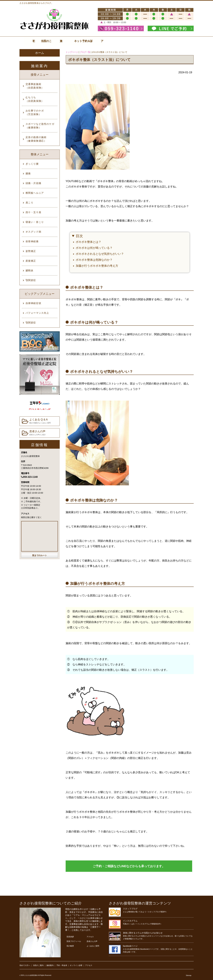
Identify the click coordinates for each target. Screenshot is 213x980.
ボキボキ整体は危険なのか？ (94, 260)
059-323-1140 (29, 477)
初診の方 (38, 41)
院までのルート (40, 555)
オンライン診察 (76, 965)
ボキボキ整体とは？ (88, 242)
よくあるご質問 (93, 946)
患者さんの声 (34, 433)
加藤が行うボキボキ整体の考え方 (97, 266)
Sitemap (189, 975)
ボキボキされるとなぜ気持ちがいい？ (100, 254)
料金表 (124, 41)
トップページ (72, 52)
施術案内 (96, 41)
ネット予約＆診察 (153, 41)
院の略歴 (70, 946)
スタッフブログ (130, 909)
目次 (79, 236)
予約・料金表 (62, 965)
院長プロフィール (74, 941)
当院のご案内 (67, 41)
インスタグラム (130, 921)
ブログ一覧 (85, 52)
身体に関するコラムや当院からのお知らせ (143, 933)
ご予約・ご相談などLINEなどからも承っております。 (129, 866)
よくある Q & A (36, 421)
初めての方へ (25, 965)
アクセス (182, 41)
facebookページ (130, 946)
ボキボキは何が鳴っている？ (94, 248)
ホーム (40, 53)
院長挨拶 (70, 937)
